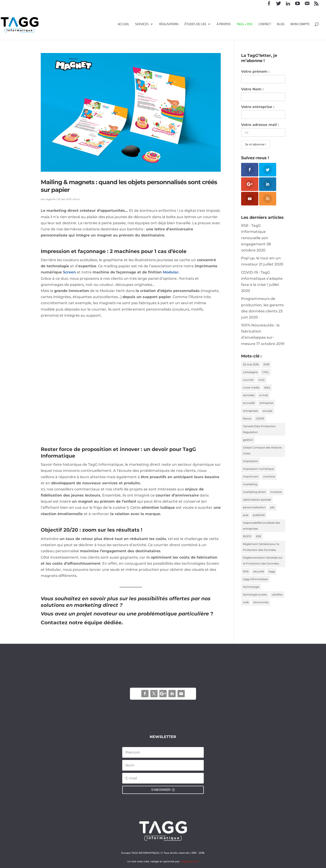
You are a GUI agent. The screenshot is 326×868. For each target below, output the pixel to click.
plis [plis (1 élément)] (272, 512)
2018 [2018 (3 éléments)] (266, 365)
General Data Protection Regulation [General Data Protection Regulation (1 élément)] (259, 432)
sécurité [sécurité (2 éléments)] (259, 579)
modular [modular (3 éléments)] (276, 496)
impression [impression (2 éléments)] (250, 465)
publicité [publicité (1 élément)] (259, 520)
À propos (224, 25)
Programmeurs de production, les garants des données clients (262, 305)
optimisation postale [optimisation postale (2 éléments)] (257, 505)
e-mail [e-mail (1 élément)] (264, 397)
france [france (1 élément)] (247, 421)
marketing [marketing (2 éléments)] (250, 488)
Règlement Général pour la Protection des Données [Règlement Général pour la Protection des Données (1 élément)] (261, 554)
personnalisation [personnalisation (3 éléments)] (254, 512)
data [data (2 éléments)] (267, 389)
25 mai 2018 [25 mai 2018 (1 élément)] (251, 365)
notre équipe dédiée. (96, 623)
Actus (76, 199)
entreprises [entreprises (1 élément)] (250, 412)
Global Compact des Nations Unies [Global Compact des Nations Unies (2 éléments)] (262, 453)
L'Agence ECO (189, 861)
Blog (281, 25)
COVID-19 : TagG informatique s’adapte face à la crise (262, 278)
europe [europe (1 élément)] (267, 412)
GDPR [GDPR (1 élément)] (260, 421)
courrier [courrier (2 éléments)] (248, 381)
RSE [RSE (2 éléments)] (259, 543)
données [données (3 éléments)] (249, 397)
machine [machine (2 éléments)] (269, 481)
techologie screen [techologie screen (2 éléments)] (255, 603)
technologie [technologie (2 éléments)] (251, 595)
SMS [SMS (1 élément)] (246, 579)
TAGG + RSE (245, 25)
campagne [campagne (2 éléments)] (250, 373)
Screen (69, 272)
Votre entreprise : (258, 107)
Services (142, 25)
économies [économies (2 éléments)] (261, 611)
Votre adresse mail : (260, 125)
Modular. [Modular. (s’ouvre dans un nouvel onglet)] (171, 272)
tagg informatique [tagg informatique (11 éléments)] (255, 587)
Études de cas (195, 25)
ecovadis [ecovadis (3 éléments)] (249, 404)
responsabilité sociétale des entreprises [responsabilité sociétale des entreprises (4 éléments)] (261, 531)
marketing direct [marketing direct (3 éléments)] (254, 496)
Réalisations (169, 25)
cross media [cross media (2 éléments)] (251, 389)
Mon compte (300, 25)
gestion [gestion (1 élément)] (248, 442)
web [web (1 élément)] (246, 611)
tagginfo (50, 199)
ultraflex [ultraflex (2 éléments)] (277, 603)
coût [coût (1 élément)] (261, 381)
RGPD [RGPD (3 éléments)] (247, 543)
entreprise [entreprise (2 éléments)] (266, 404)
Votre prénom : (255, 71)
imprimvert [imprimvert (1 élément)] (251, 481)
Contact (265, 25)
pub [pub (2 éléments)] (246, 520)
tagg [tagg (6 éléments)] (272, 579)
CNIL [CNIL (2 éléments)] (266, 373)
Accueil (123, 25)
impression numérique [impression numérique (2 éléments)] (258, 473)
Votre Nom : (252, 89)
